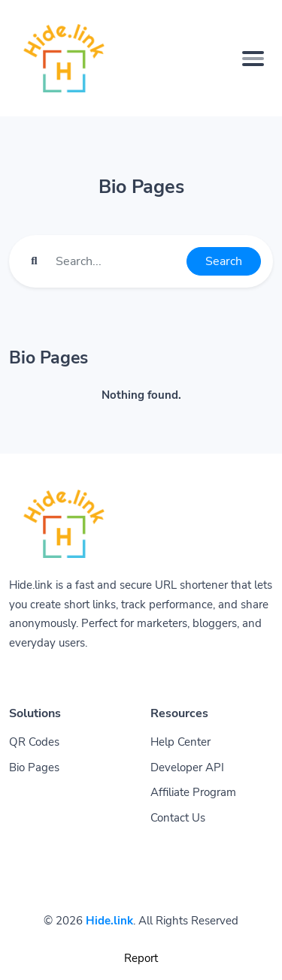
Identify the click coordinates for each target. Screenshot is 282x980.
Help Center (180, 742)
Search (224, 261)
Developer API (187, 767)
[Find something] (117, 261)
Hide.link (109, 921)
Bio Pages (34, 767)
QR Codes (34, 742)
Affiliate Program (193, 792)
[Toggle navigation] (253, 59)
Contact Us (178, 818)
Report (141, 958)
